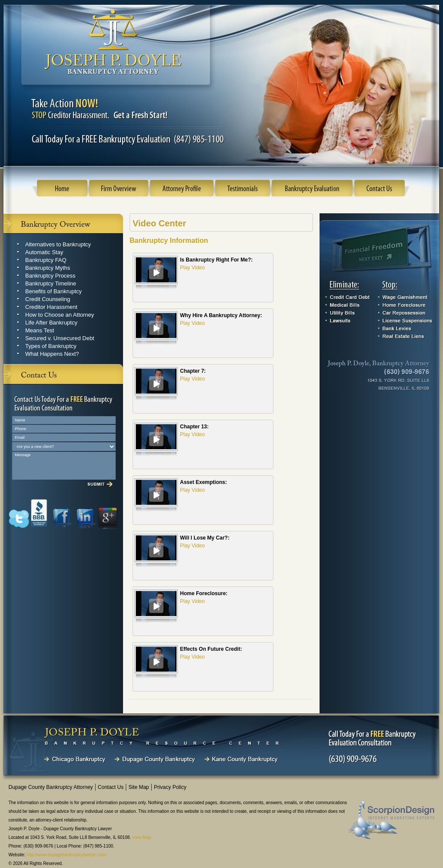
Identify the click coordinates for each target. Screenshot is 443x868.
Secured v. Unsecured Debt (60, 338)
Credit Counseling (48, 299)
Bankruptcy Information (169, 240)
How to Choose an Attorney (60, 315)
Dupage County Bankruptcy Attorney (51, 787)
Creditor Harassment (51, 307)
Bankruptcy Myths (48, 268)
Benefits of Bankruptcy (53, 291)
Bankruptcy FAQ (46, 260)
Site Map (138, 787)
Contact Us (111, 787)
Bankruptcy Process (50, 276)
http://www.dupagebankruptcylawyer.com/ (67, 855)
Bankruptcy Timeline (51, 283)
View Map (142, 837)
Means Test (40, 330)
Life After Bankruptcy (51, 323)
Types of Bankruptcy (51, 346)
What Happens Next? (52, 354)
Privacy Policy (170, 787)
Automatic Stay (44, 252)
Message (64, 466)
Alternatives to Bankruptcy (58, 244)
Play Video (192, 268)
